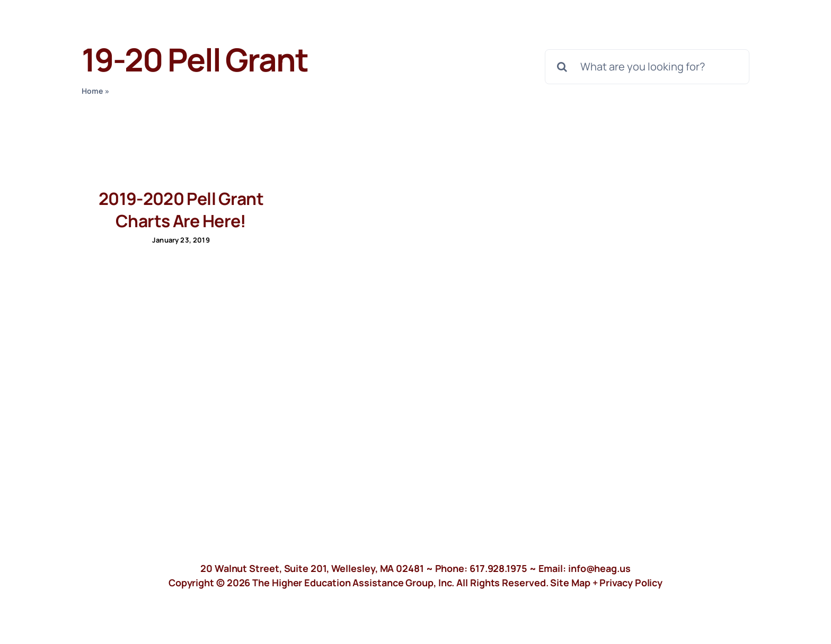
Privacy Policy (631, 583)
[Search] (562, 67)
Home (92, 91)
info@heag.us (599, 568)
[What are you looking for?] (647, 67)
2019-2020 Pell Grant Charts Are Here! (181, 210)
